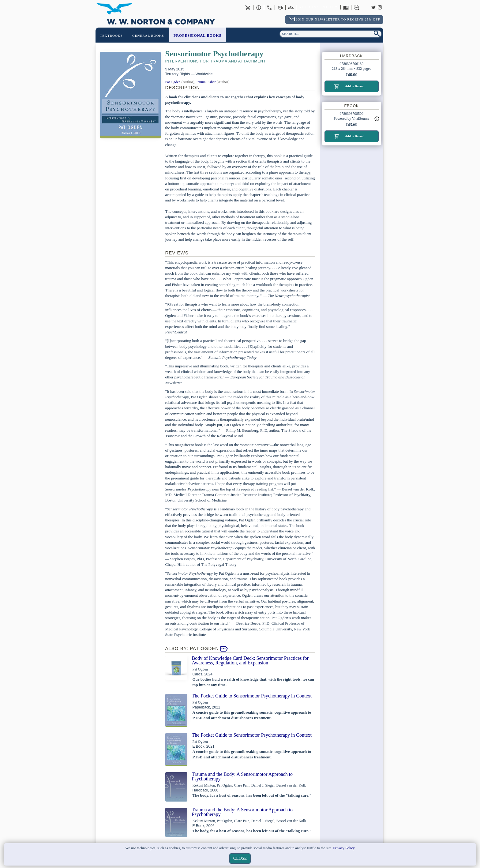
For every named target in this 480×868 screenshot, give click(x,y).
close (240, 858)
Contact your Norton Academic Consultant (280, 7)
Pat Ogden (173, 82)
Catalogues (346, 7)
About (259, 7)
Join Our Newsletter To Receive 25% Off (338, 19)
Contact (269, 7)
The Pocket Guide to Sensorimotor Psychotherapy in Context (252, 696)
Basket (248, 7)
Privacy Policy (344, 848)
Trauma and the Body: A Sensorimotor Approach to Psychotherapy (242, 776)
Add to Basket (354, 86)
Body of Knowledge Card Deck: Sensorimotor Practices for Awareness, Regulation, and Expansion (250, 660)
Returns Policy (318, 7)
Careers (357, 7)
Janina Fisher (206, 82)
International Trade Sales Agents (291, 7)
